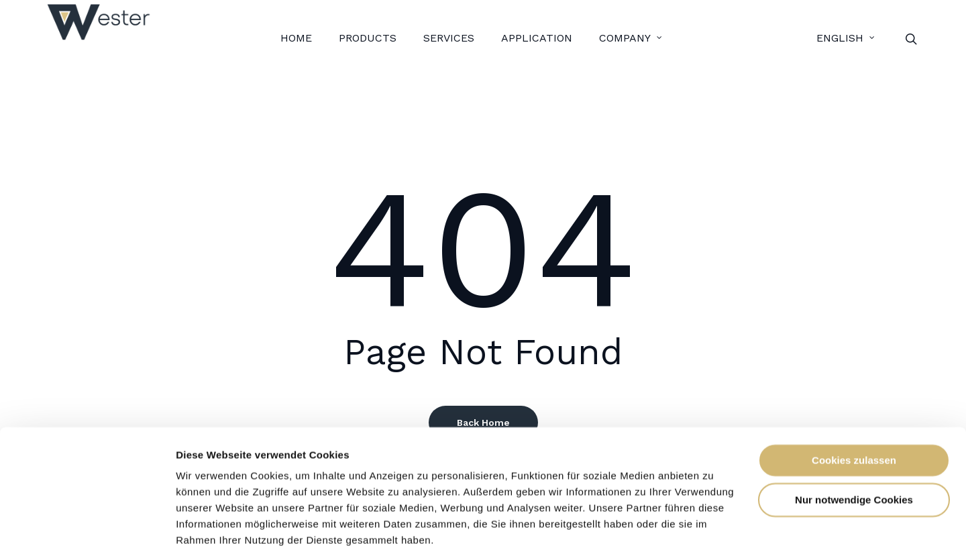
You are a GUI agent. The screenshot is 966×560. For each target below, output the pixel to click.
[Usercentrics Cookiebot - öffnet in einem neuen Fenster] (87, 534)
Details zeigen (210, 534)
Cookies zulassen (854, 417)
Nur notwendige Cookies (854, 456)
